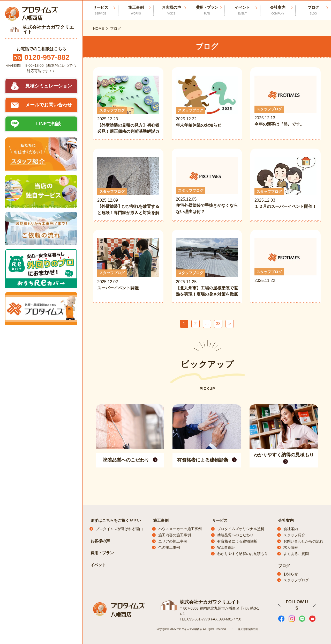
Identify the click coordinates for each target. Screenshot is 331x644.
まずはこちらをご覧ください (116, 520)
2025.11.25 (207, 268)
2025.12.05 (207, 186)
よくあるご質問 (296, 554)
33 (218, 324)
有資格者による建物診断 (237, 541)
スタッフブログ (296, 580)
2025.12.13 (285, 105)
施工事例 (136, 10)
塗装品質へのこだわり (235, 535)
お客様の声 (171, 10)
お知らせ (291, 574)
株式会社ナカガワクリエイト (210, 602)
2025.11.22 (285, 267)
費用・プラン (207, 10)
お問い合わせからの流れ (303, 541)
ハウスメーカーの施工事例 (180, 529)
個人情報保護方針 (248, 629)
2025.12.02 (128, 268)
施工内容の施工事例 (175, 535)
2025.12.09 (128, 186)
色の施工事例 (169, 547)
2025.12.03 (285, 186)
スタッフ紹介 (294, 535)
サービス (220, 520)
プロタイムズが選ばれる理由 (119, 529)
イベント (242, 10)
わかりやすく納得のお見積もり (243, 554)
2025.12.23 (128, 105)
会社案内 (278, 10)
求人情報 (291, 547)
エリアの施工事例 (173, 541)
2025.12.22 (207, 105)
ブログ (313, 10)
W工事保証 (226, 547)
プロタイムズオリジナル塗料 (241, 529)
